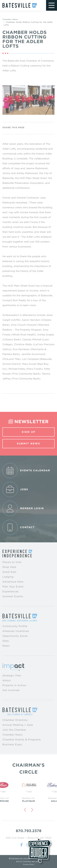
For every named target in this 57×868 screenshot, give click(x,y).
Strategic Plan (12, 676)
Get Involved (11, 690)
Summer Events (13, 596)
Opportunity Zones (15, 636)
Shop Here (9, 567)
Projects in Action (14, 685)
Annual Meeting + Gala (18, 725)
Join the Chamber (14, 730)
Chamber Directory (15, 720)
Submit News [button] (28, 444)
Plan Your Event (13, 587)
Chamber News (10, 19)
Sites (6, 641)
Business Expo (12, 744)
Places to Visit (12, 562)
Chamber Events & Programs (22, 740)
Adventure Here (13, 582)
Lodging (8, 577)
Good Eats (9, 572)
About (7, 680)
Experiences (10, 591)
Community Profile (15, 626)
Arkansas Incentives (16, 631)
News (6, 646)
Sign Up (29, 432)
